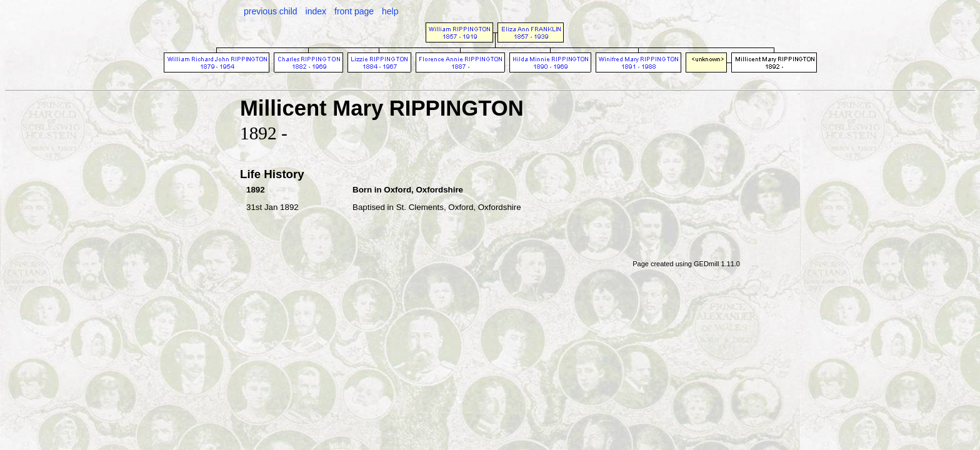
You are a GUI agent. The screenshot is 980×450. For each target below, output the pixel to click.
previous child (271, 11)
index (316, 11)
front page (354, 11)
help (390, 11)
